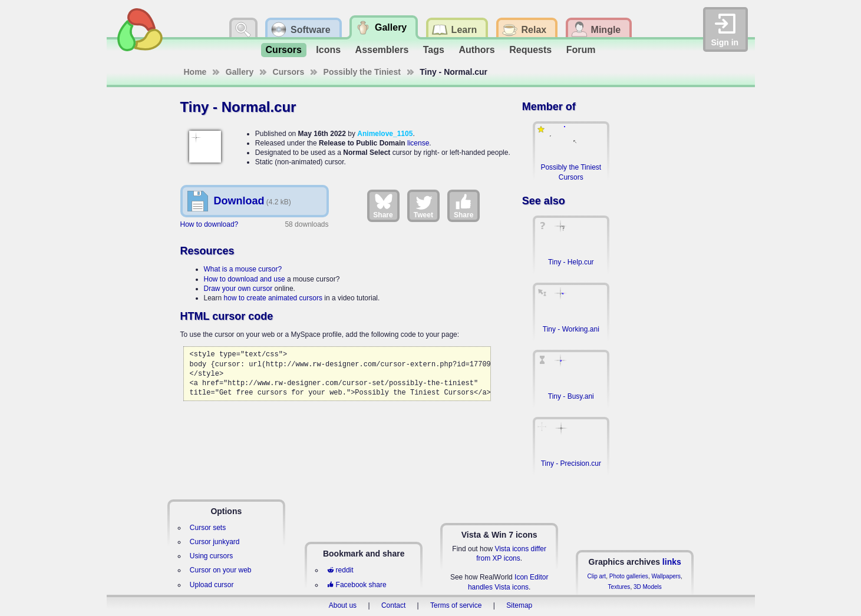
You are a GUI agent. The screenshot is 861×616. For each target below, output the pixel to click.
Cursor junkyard (215, 542)
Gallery (240, 72)
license (418, 143)
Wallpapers (666, 576)
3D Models (648, 587)
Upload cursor (212, 585)
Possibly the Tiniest (362, 72)
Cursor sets (208, 528)
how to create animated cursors (273, 298)
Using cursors (211, 556)
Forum (581, 50)
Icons (328, 50)
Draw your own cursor (238, 289)
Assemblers (382, 50)
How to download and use (245, 279)
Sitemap (519, 605)
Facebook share (357, 585)
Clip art (596, 576)
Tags (434, 50)
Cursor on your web (221, 570)
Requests (530, 50)
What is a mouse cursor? (243, 269)
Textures (619, 587)
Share (383, 206)
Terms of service (456, 605)
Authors (476, 50)
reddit (340, 570)
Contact (393, 605)
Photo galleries (629, 576)
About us (343, 605)
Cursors (284, 50)
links (672, 562)
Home (195, 72)
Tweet (423, 206)
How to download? (210, 224)
